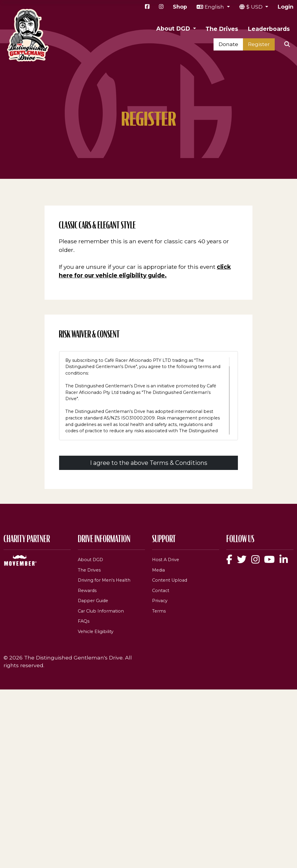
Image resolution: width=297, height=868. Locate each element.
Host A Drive (166, 560)
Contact (161, 591)
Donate (228, 44)
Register (259, 44)
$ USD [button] (255, 7)
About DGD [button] (174, 29)
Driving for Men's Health (104, 580)
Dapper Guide (93, 601)
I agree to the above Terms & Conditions (149, 463)
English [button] (215, 7)
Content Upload (170, 580)
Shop (180, 7)
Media (158, 570)
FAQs (84, 621)
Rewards (87, 591)
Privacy (160, 601)
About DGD (90, 560)
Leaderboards (269, 29)
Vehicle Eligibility (96, 632)
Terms (159, 611)
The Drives (222, 29)
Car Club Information (101, 611)
